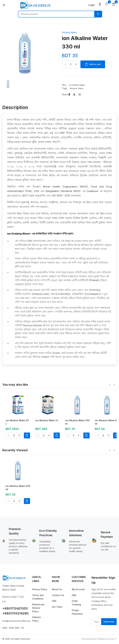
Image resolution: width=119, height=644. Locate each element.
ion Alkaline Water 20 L (17, 422)
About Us (57, 590)
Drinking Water (69, 32)
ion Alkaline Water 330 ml (77, 422)
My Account (78, 590)
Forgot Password (77, 613)
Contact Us (58, 596)
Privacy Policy (40, 590)
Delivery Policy (36, 620)
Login (91, 5)
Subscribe (109, 622)
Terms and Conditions (38, 598)
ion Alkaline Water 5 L (47, 421)
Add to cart (93, 65)
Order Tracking (76, 604)
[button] (114, 386)
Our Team (57, 608)
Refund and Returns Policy (38, 609)
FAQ (54, 602)
